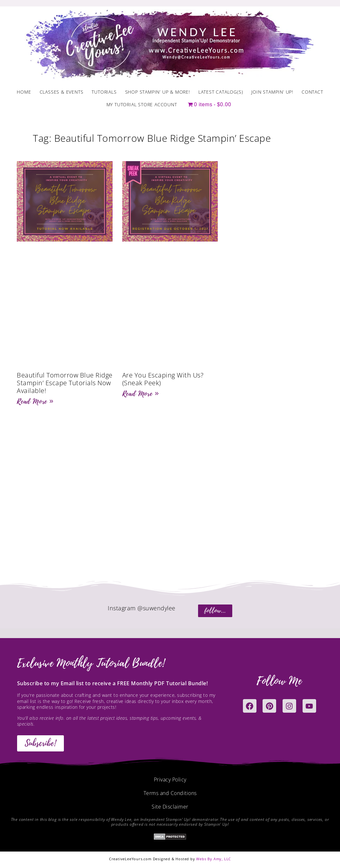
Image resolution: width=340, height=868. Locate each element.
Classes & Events (62, 92)
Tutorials (104, 92)
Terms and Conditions (170, 793)
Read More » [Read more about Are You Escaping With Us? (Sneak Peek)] (141, 394)
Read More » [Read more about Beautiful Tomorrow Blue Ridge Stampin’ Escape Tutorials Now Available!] (35, 401)
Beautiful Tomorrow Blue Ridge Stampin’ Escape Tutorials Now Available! (65, 383)
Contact (312, 92)
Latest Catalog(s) (221, 92)
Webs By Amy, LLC (214, 859)
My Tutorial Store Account (142, 104)
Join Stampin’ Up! (272, 92)
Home (24, 92)
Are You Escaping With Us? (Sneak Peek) (163, 379)
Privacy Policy (170, 780)
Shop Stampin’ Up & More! (158, 92)
